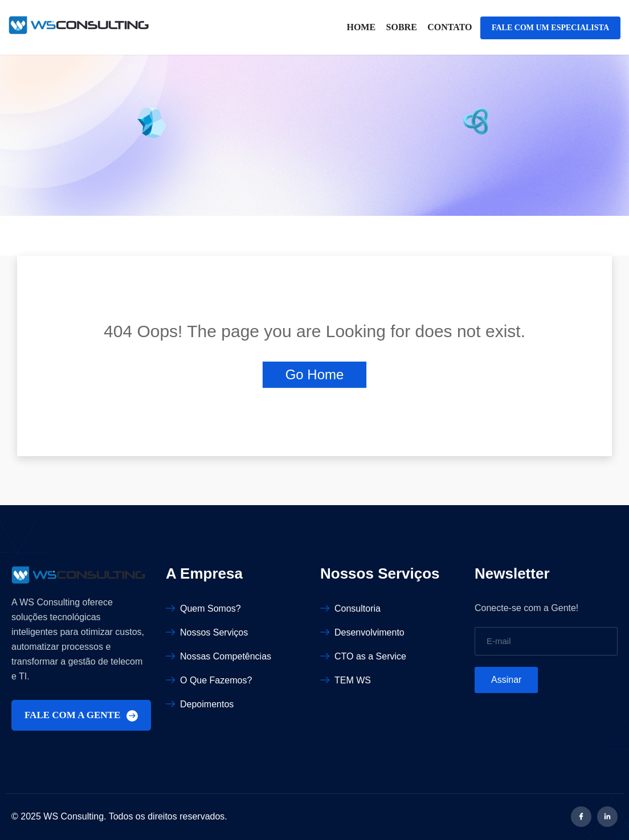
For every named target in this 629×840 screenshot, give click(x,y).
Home (361, 27)
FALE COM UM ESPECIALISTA (550, 28)
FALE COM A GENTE (81, 716)
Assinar (506, 680)
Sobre (402, 27)
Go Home (315, 374)
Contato (450, 27)
